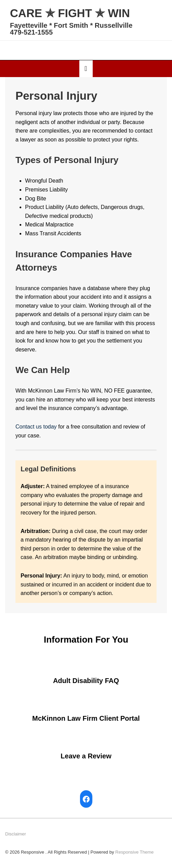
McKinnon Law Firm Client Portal (86, 718)
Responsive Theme (135, 852)
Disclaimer (16, 834)
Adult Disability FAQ (86, 681)
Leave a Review (86, 756)
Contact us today (36, 427)
